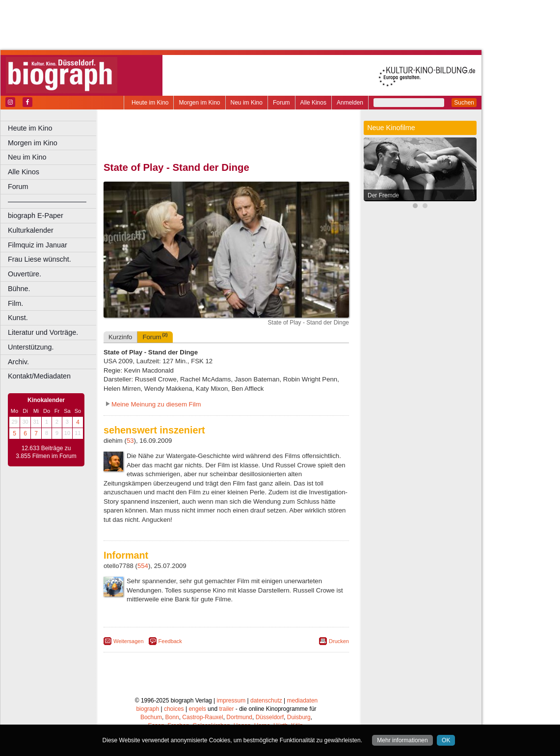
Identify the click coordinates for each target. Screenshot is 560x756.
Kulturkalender (31, 230)
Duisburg (299, 717)
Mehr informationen (402, 740)
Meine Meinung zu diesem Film (156, 404)
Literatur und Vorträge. (43, 332)
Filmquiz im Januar (38, 245)
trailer (226, 709)
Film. (15, 303)
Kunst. (18, 318)
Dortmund (239, 717)
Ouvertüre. (25, 274)
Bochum (151, 717)
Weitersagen (129, 641)
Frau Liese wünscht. (40, 259)
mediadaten (303, 701)
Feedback (170, 641)
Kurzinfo (120, 337)
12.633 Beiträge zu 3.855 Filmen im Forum (46, 452)
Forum (281, 103)
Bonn (172, 717)
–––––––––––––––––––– (47, 201)
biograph (147, 709)
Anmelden (350, 103)
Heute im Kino (150, 103)
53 (130, 441)
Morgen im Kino (199, 103)
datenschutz (266, 701)
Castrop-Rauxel (202, 717)
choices (174, 709)
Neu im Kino (247, 103)
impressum (231, 701)
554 (143, 566)
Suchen (464, 103)
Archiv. (18, 362)
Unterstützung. (31, 347)
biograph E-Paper (36, 216)
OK (446, 740)
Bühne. (19, 289)
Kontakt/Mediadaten (39, 376)
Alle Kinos (313, 103)
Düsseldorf (270, 717)
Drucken (339, 641)
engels (197, 709)
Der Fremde (383, 195)
